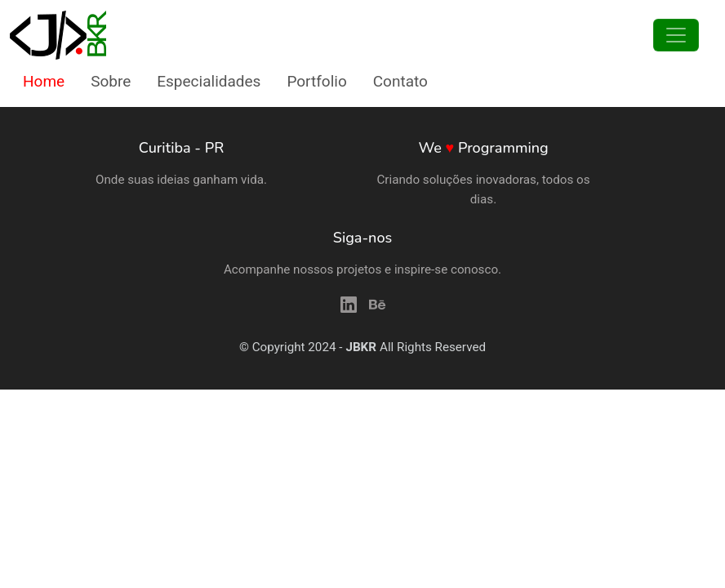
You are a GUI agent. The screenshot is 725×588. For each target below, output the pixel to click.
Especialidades (209, 81)
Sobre (111, 81)
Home (44, 81)
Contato (400, 81)
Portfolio (316, 81)
